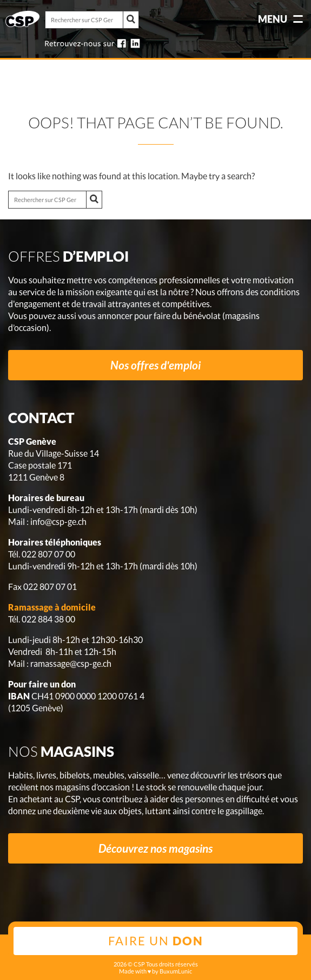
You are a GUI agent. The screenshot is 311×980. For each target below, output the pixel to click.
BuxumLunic (176, 971)
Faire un (156, 941)
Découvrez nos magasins (155, 848)
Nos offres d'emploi (155, 365)
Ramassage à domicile (52, 607)
